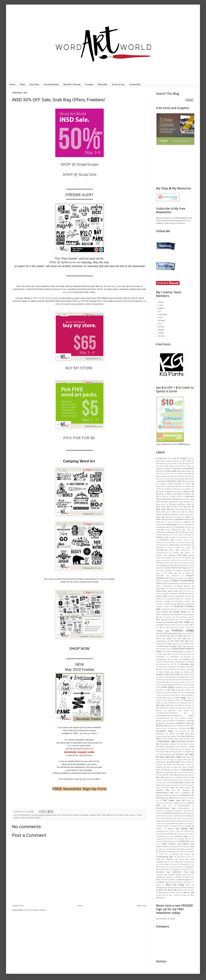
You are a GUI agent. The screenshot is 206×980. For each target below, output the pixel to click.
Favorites (190, 615)
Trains (170, 862)
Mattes (159, 703)
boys (158, 517)
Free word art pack (170, 628)
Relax (177, 793)
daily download (182, 566)
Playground (169, 778)
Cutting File (187, 563)
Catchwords (180, 527)
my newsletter (74, 746)
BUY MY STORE (79, 368)
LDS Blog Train (176, 693)
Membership (174, 703)
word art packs (188, 888)
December (160, 576)
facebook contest (184, 604)
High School (164, 672)
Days (189, 571)
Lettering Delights (187, 695)
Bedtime (179, 494)
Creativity (175, 560)
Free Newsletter (51, 84)
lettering (174, 695)
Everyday (188, 599)
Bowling (184, 515)
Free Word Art (66, 815)
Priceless (189, 780)
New (182, 734)
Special (188, 826)
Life (160, 698)
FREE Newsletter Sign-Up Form (79, 789)
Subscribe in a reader (166, 919)
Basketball (160, 492)
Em (160, 311)
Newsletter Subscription (166, 747)
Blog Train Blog (177, 509)
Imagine (178, 680)
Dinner (174, 589)
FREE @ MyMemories (63, 262)
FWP (172, 636)
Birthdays (173, 504)
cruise (183, 560)
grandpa (187, 657)
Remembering (174, 796)
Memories (161, 705)
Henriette (163, 315)
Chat (189, 532)
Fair (179, 609)
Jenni (161, 318)
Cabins (178, 522)
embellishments (173, 599)
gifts (189, 639)
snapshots (188, 819)
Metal (180, 706)
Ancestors (170, 474)
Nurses (188, 749)
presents (180, 780)
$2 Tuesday (168, 461)
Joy (185, 685)
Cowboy (188, 558)
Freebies (89, 84)
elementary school (183, 596)
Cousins (179, 558)
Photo (184, 767)
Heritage (191, 670)
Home (13, 84)
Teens (182, 852)
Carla (161, 305)
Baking (161, 489)
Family (176, 612)
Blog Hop (187, 507)
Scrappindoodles (184, 808)
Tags (192, 847)
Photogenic (175, 770)
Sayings (168, 803)
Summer (132, 815)
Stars (172, 834)
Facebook (170, 604)
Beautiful (160, 494)
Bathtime (170, 492)
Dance (189, 568)
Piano (172, 773)
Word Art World (35, 818)
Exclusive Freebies (183, 601)
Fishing (177, 617)
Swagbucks (173, 842)
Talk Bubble (181, 849)
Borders (176, 515)
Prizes (158, 785)
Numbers (162, 749)
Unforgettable (175, 870)
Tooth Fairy (184, 859)
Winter (162, 882)
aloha (162, 471)
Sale (127, 815)
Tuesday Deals (164, 865)
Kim (160, 324)
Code (158, 545)
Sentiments (169, 813)
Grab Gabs (175, 654)
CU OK (171, 563)
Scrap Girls (167, 806)
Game (190, 636)
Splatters (159, 829)
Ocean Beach (178, 752)
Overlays (180, 754)
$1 (157, 458)
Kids (165, 687)
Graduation (187, 654)
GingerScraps (60, 289)
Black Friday (186, 504)
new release (172, 736)
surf (190, 839)
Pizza (190, 775)
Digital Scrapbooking (47, 815)
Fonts (182, 620)
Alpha (169, 471)
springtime (160, 831)
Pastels (188, 765)
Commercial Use (164, 550)
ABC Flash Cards (184, 466)
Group (158, 662)
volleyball (169, 877)
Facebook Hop (167, 609)
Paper (172, 760)
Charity (182, 532)
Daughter (169, 571)
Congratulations (162, 553)
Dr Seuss (186, 591)
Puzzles (184, 785)
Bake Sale (171, 487)
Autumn (162, 481)
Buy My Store (25, 815)
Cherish (159, 535)
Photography (188, 770)
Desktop (172, 578)
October (188, 752)
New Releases (187, 736)
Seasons (180, 811)
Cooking (187, 553)
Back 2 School (168, 484)
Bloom (158, 512)
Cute (179, 563)
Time (189, 857)
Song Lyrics (163, 826)
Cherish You (170, 535)
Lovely (189, 698)
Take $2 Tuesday (166, 849)
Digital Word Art (162, 589)
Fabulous (159, 604)
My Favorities (181, 731)
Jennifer (162, 321)
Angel (179, 474)
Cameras (159, 525)
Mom (190, 708)
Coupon (159, 555)
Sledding (189, 816)
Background (160, 487)
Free (58, 815)
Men (172, 706)
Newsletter (164, 741)
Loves (158, 700)
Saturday (159, 803)
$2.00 (179, 461)
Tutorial (183, 864)
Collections (160, 548)
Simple (158, 816)
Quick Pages (169, 788)
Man (172, 700)
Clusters (188, 543)
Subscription (189, 834)
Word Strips (176, 893)
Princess (159, 783)
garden (169, 639)
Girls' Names (167, 644)
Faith (185, 609)
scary (183, 803)
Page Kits (110, 815)
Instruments (174, 682)
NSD (104, 815)
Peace (169, 767)
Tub (193, 862)
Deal (180, 573)
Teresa (161, 336)
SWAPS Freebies (162, 847)
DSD (183, 594)
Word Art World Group (186, 890)
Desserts (181, 578)
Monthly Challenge (186, 721)
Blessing (177, 507)
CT (189, 560)
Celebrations (176, 530)
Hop (192, 675)
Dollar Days (161, 591)
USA (184, 870)
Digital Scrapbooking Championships (176, 584)
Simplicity (166, 816)
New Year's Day (188, 739)
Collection (187, 545)
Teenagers (172, 852)
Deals (188, 573)
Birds (181, 497)
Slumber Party (161, 819)
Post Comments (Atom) (35, 910)
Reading (186, 790)
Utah (190, 870)
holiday (187, 672)
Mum (165, 729)
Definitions (175, 576)
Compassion (186, 550)
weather (172, 880)
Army (168, 479)
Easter (159, 596)
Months (162, 723)
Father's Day (169, 615)
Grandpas (175, 659)
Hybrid (181, 677)
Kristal (161, 327)
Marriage (187, 700)
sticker (180, 834)
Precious (159, 780)
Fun (192, 634)
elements (159, 599)
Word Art (24, 818)
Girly (178, 644)
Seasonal (169, 811)
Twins (179, 867)
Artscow (181, 479)
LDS (166, 693)
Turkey (174, 865)
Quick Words (185, 788)
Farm (189, 612)
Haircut (191, 662)
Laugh (178, 690)
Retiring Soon (162, 798)
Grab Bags (84, 815)
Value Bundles (176, 875)
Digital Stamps (184, 586)
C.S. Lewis (168, 522)
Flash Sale (160, 620)
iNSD (99, 815)
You (192, 895)
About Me (103, 84)
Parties (169, 765)
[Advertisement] (171, 166)
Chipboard (173, 538)
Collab (164, 545)
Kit (193, 687)
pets (176, 767)
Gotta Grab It (165, 646)
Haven (168, 670)
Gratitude (186, 659)
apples (172, 476)
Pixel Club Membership (175, 775)
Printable (175, 783)
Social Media (170, 824)
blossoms (167, 512)
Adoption (168, 469)
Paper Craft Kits (184, 760)
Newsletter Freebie (185, 742)
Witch (172, 882)
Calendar (187, 522)
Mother (172, 723)
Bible (174, 497)
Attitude (191, 479)
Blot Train (176, 512)
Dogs (189, 589)
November (183, 747)
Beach (187, 492)
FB (160, 617)
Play (158, 777)
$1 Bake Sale (167, 459)
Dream (166, 594)
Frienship (185, 634)
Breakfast (169, 517)
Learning (188, 693)
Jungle (191, 685)
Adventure (189, 469)
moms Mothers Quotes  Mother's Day (171, 713)
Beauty (170, 494)
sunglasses (160, 839)
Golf (192, 644)
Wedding (181, 880)
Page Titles (186, 757)
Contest (176, 553)
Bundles (180, 519)
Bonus (185, 512)
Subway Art (164, 837)
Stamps (164, 834)
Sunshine (180, 839)
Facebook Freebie (162, 607)
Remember (160, 795)
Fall (192, 609)
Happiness (172, 667)
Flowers (172, 620)
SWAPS (186, 844)
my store (69, 292)
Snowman (190, 821)
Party (178, 765)
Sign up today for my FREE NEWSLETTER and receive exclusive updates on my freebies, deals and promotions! (174, 221)
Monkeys (173, 721)
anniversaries (161, 476)
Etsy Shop (34, 84)
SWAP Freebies (169, 844)
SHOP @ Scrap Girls (80, 174)
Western (191, 880)
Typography (189, 867)
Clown (180, 543)
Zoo (161, 898)
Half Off (173, 664)
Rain (173, 790)
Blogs (189, 509)
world (158, 895)
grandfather (160, 657)
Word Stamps (164, 893)
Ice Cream (191, 677)
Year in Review (174, 895)
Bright (179, 517)
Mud (158, 729)
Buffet (188, 517)
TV (191, 865)
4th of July (178, 464)
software (182, 824)
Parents (191, 762)
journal (159, 685)
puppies (176, 785)
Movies (182, 726)
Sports (171, 829)
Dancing (159, 571)
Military (188, 706)
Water (158, 880)
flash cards (187, 617)
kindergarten (179, 688)
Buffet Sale (160, 520)
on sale (159, 755)
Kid (159, 688)
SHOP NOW (80, 649)
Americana (160, 474)
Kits (169, 690)
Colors (188, 548)
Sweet (174, 847)
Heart (175, 670)
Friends (159, 634)
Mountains (172, 726)
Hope (161, 677)
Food (189, 620)
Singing (181, 816)
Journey (178, 685)
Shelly (161, 333)
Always (188, 471)
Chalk (189, 530)
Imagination (168, 680)
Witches (180, 882)
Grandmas (175, 657)
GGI (179, 639)
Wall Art (188, 877)
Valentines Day (162, 875)
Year (164, 895)
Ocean (167, 752)
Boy (191, 515)
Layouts (159, 693)
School (191, 803)
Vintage (159, 877)
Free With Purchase (175, 625)
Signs (190, 813)
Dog (181, 589)
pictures (191, 773)
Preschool (169, 780)
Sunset (171, 839)
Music (184, 729)
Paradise (183, 762)
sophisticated (177, 826)
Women (189, 882)
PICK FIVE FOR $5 (79, 438)
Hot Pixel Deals (171, 677)
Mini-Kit (159, 708)
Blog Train (161, 509)
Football (159, 622)
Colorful (178, 548)
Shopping (182, 813)
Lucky (165, 700)
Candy (179, 525)
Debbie (161, 308)
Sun (190, 837)
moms (186, 711)
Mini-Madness (171, 708)
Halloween (185, 664)
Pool (189, 778)
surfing (159, 842)
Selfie (189, 811)
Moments (172, 711)
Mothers (160, 726)
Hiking (177, 672)
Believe (188, 494)
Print (167, 783)
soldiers (191, 824)
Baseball (188, 489)
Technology (162, 852)
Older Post (141, 906)
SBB (176, 803)
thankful (175, 854)
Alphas (179, 471)
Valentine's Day (180, 872)
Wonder (159, 885)
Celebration (161, 530)
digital (166, 581)
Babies (174, 481)
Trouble (186, 862)
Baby (184, 481)
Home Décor (184, 675)
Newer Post (18, 906)
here (95, 733)
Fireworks (167, 617)
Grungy (176, 662)
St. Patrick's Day (173, 831)
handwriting (161, 667)
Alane (161, 302)
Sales (178, 801)
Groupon (166, 662)
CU (163, 563)
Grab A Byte (166, 652)
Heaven (182, 670)
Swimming (184, 847)
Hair (184, 662)
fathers (180, 615)
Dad (157, 566)
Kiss (188, 688)
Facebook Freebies (184, 606)
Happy (183, 667)
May (165, 703)
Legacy (166, 695)
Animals (188, 474)
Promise (167, 785)
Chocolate (183, 538)
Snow (171, 821)
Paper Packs (161, 762)
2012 (169, 464)
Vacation (17, 818)
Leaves (159, 695)
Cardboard (188, 525)
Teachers (191, 849)
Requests (186, 795)
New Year (164, 739)
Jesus (190, 682)
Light (169, 698)
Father (159, 615)
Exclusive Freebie (163, 601)
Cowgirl (159, 560)
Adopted (159, 469)
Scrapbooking (162, 808)
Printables (187, 783)
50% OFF (188, 464)
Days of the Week (164, 573)
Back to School (184, 484)
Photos (162, 773)
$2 (187, 458)
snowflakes (180, 821)
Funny (163, 636)
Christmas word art (183, 540)
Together (170, 859)
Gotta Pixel (181, 646)
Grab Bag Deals (188, 652)
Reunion (184, 798)
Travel (139, 815)
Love (177, 698)
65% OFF (159, 466)
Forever (170, 622)
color (170, 548)
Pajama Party (161, 760)
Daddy (164, 566)
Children (160, 537)
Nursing (159, 752)
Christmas (164, 540)
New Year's (175, 739)
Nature (172, 734)
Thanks (187, 854)
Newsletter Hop (185, 744)
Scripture (159, 811)
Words (187, 893)
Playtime (180, 778)
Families (164, 612)
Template (191, 852)
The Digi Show (179, 857)
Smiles (179, 819)
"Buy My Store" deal (112, 286)
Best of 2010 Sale (162, 497)
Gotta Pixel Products (183, 649)
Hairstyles (163, 664)
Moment (159, 711)
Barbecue (178, 489)
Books (168, 515)
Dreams (175, 594)
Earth (190, 594)
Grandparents (161, 659)
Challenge (160, 532)
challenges (171, 532)
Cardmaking (161, 527)
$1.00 (177, 458)
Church (159, 543)
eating (170, 596)
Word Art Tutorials (72, 84)
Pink (160, 775)
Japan (183, 682)
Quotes (159, 790)
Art (173, 479)
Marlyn (161, 330)
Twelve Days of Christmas (165, 867)
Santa (188, 801)
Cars (171, 527)
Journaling (168, 685)
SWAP (182, 841)
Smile (171, 818)
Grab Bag (176, 652)
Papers (172, 762)
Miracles (182, 708)
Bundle (170, 520)
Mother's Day (184, 723)
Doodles (175, 591)
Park (160, 765)
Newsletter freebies (168, 744)
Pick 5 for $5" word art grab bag (47, 298)
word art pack (173, 888)
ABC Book (170, 466)
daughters (179, 571)
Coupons (168, 558)
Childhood (188, 535)
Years (185, 895)
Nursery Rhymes (176, 749)
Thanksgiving (162, 857)
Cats (190, 527)
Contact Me (135, 84)
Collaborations (174, 545)
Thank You (163, 854)
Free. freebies (186, 628)
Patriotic (159, 767)
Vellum (189, 875)
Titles (158, 859)
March (179, 700)
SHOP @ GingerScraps (80, 164)
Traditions (160, 862)
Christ (192, 538)
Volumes (179, 877)
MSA (190, 726)
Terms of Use (118, 84)
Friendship (172, 634)
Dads (172, 566)
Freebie (159, 631)
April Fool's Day (183, 476)
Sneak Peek (161, 821)
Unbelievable (163, 870)
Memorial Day (187, 703)
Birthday (190, 497)
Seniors (159, 813)
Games (159, 639)
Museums (174, 729)
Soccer (160, 824)
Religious (186, 793)
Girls (182, 641)
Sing (174, 816)
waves (165, 880)
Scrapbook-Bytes (184, 806)
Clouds (173, 543)
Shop (22, 84)
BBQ (179, 492)
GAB (180, 636)
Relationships (162, 793)
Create (166, 560)
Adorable (177, 469)
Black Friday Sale (163, 507)
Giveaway (185, 644)
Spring (184, 829)
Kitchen (162, 690)
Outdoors (168, 754)
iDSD (160, 680)
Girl (173, 641)
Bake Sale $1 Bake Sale (186, 487)
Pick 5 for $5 (119, 815)
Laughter (188, 690)
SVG (165, 842)
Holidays (93, 815)
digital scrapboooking (164, 586)
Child (179, 535)
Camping (35, 815)
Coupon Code (175, 555)
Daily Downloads (174, 568)
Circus (166, 543)
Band (169, 489)
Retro (175, 798)
